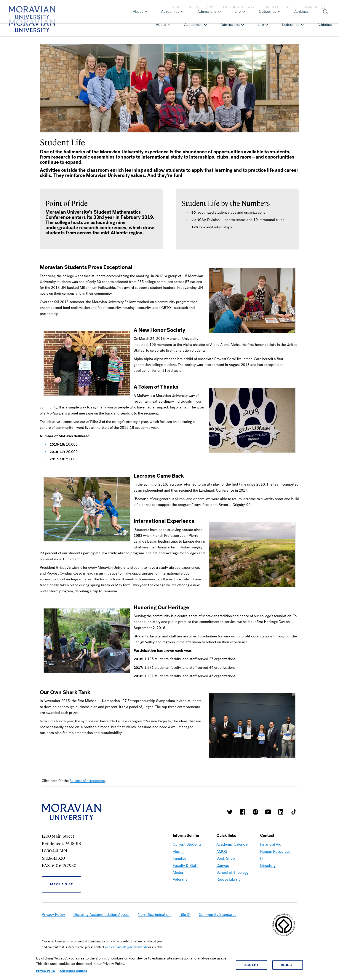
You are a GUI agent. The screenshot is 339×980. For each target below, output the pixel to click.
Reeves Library (229, 879)
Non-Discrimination (154, 915)
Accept (252, 965)
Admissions (230, 25)
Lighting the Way (239, 7)
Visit (177, 7)
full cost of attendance (87, 781)
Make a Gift (62, 884)
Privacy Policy (46, 971)
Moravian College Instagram (255, 812)
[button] (316, 6)
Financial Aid (271, 844)
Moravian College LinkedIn (281, 812)
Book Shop (226, 858)
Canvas (223, 866)
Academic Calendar (233, 844)
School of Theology (233, 872)
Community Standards (217, 915)
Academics (193, 25)
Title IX (185, 915)
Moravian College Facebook (243, 812)
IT (262, 858)
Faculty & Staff (185, 866)
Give (211, 7)
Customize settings (74, 971)
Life (261, 25)
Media (178, 872)
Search (311, 7)
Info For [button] (278, 7)
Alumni (179, 851)
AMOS (222, 851)
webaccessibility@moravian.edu (126, 947)
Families (180, 858)
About (161, 25)
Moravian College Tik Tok (294, 812)
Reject (288, 965)
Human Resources (275, 851)
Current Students (187, 844)
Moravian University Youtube (268, 812)
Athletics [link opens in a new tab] (325, 25)
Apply (194, 7)
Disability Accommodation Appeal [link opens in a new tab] (101, 915)
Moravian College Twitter (230, 812)
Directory (268, 866)
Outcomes (291, 25)
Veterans (180, 879)
